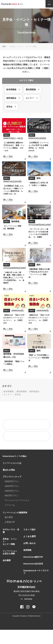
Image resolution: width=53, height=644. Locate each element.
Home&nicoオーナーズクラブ (36, 586)
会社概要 (7, 575)
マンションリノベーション (17, 515)
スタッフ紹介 (30, 544)
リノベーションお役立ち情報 (10, 566)
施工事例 (9, 531)
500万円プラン (11, 510)
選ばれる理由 (9, 484)
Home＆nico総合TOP (33, 571)
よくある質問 (30, 551)
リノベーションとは (12, 477)
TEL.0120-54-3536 (26, 610)
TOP (4, 46)
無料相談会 (11, 98)
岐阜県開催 (11, 90)
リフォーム (10, 519)
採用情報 (27, 564)
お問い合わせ (30, 557)
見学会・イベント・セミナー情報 (10, 556)
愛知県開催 (31, 90)
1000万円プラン (12, 505)
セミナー (30, 98)
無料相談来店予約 (20, 439)
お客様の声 (10, 536)
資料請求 (16, 450)
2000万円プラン (12, 496)
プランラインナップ (12, 491)
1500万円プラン (12, 500)
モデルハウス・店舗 (11, 545)
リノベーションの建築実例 (15, 527)
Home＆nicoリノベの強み (15, 470)
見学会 (9, 107)
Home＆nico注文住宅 (33, 578)
